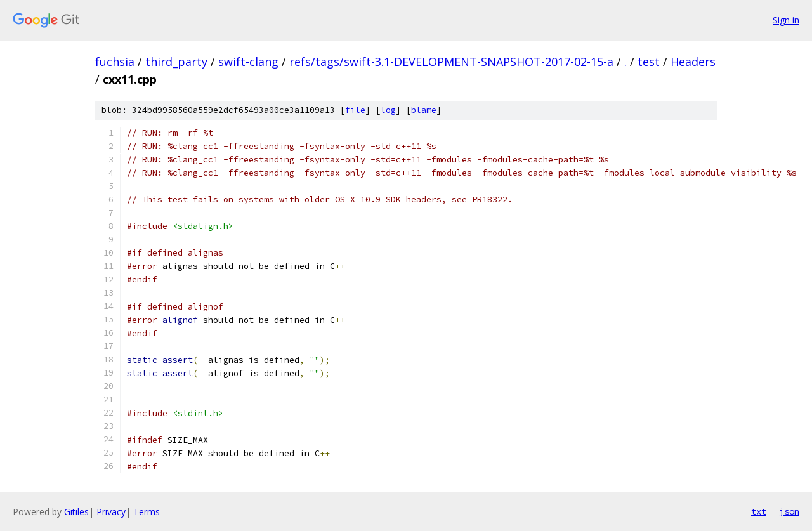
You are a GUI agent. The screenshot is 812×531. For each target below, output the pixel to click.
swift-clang (248, 62)
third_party (176, 62)
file (355, 110)
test (649, 62)
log (388, 110)
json (789, 511)
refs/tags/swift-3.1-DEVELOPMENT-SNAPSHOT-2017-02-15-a (451, 62)
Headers (693, 62)
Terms (147, 512)
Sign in (786, 20)
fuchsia (115, 62)
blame (424, 110)
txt (759, 511)
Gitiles (76, 512)
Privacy (111, 512)
